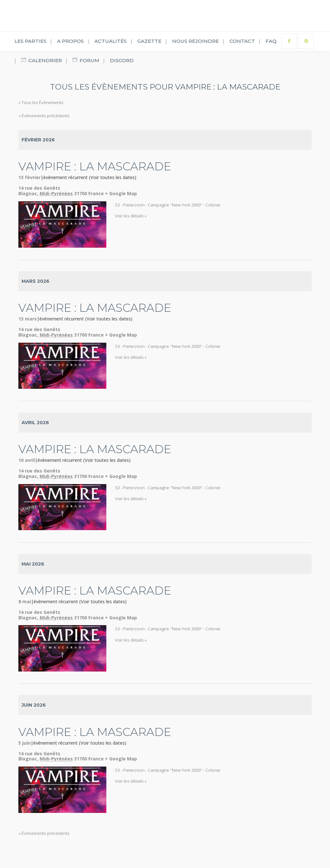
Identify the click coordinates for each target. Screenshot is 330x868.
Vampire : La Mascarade (95, 166)
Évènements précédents (44, 116)
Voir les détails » (131, 216)
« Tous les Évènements (41, 102)
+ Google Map (121, 193)
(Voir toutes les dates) (113, 177)
